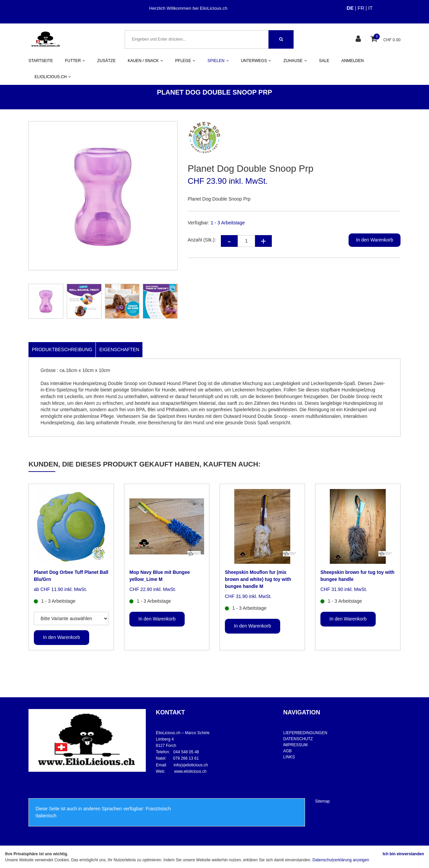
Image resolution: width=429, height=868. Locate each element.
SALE (324, 61)
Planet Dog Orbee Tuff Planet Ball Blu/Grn (71, 576)
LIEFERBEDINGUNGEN (305, 733)
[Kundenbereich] (359, 39)
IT (371, 8)
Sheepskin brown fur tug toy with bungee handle (357, 576)
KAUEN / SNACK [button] (145, 61)
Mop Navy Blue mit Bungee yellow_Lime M (160, 576)
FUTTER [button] (75, 61)
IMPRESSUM (295, 745)
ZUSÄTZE (106, 61)
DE (350, 8)
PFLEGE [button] (185, 61)
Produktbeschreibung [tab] (62, 349)
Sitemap (322, 801)
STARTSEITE (41, 61)
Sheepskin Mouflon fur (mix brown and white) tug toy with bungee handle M (258, 579)
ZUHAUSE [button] (295, 61)
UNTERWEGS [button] (256, 61)
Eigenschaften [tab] (119, 349)
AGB (287, 751)
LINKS (289, 757)
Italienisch (46, 816)
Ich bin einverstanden (403, 854)
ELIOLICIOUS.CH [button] (53, 77)
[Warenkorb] (375, 39)
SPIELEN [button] (218, 61)
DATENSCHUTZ (298, 739)
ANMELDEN (353, 61)
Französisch (158, 809)
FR (361, 8)
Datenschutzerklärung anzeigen (341, 860)
